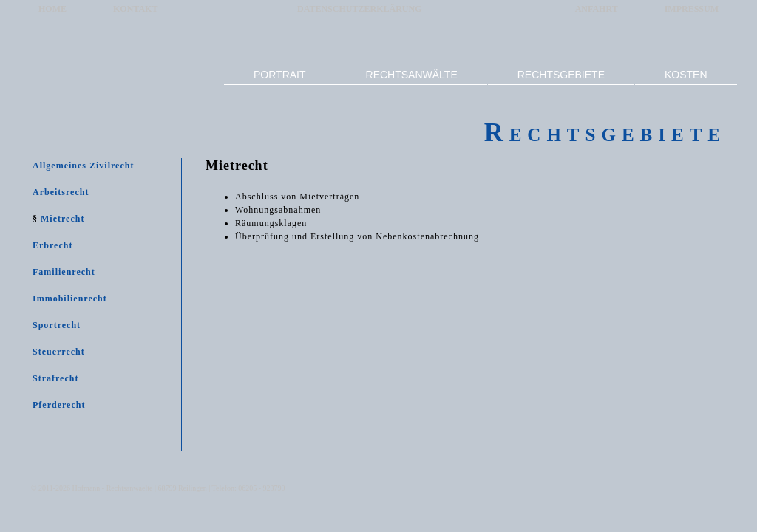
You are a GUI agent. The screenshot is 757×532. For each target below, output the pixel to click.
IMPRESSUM (692, 9)
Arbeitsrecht (61, 192)
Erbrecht (52, 245)
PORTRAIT (280, 75)
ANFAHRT (597, 9)
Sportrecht (57, 325)
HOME (52, 9)
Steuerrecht (59, 352)
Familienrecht (64, 272)
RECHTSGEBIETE (561, 75)
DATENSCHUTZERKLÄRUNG (359, 9)
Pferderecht (59, 405)
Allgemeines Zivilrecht (83, 166)
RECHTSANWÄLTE (412, 75)
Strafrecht (55, 378)
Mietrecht (62, 219)
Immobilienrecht (70, 299)
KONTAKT (135, 9)
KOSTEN (686, 75)
